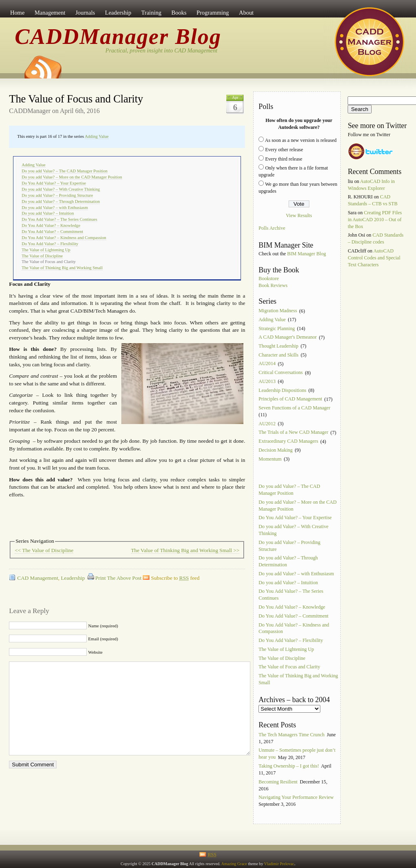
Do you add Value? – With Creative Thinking (61, 189)
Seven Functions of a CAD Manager (294, 408)
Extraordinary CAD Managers (288, 442)
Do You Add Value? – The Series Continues (59, 219)
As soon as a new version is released (301, 140)
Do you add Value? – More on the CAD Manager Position (72, 177)
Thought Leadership (278, 346)
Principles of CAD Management (290, 399)
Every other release (284, 150)
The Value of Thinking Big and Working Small (62, 268)
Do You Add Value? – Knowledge (51, 225)
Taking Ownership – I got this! (289, 766)
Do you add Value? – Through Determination (61, 201)
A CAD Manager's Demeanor (288, 337)
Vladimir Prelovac (279, 864)
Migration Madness (278, 311)
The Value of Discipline (42, 256)
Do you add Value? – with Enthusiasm (55, 208)
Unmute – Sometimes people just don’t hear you (297, 754)
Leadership (118, 13)
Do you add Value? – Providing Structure (57, 195)
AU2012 (267, 424)
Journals (85, 13)
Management (50, 13)
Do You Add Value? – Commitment (52, 232)
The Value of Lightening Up (46, 250)
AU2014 (267, 364)
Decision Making (276, 450)
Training (151, 13)
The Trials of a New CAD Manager (293, 433)
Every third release (284, 159)
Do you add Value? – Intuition (48, 213)
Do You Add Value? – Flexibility (50, 244)
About (246, 13)
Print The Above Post (118, 578)
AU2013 (267, 381)
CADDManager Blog (118, 37)
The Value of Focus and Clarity (76, 99)
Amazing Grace (234, 864)
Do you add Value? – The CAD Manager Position (65, 171)
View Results (299, 215)
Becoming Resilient (278, 782)
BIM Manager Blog (306, 254)
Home (17, 13)
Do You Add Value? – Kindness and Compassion (64, 238)
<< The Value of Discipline (44, 550)
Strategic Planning (277, 328)
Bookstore (269, 278)
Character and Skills (278, 355)
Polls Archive (272, 228)
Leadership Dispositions (282, 390)
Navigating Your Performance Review (296, 798)
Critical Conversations (280, 373)
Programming (213, 13)
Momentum (270, 459)
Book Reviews (273, 285)
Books (179, 13)
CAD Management (38, 578)
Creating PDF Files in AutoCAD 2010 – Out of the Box (375, 220)
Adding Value (97, 136)
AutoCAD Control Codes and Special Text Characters (374, 258)
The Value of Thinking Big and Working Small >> (185, 550)
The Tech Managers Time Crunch (291, 735)
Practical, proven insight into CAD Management (161, 50)
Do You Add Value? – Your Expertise (54, 183)
